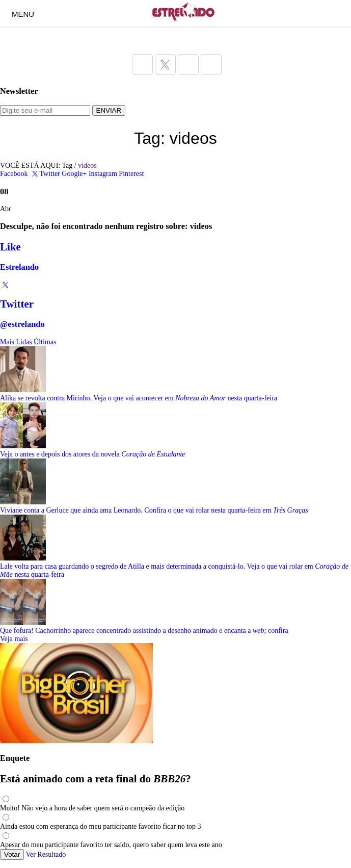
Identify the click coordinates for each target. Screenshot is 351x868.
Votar (12, 854)
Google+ (74, 174)
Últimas (45, 342)
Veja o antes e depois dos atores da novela (93, 454)
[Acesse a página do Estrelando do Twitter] (165, 65)
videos (87, 165)
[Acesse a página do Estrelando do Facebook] (142, 65)
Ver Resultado (46, 854)
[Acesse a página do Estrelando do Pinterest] (211, 65)
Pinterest (131, 174)
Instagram (103, 174)
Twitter (45, 174)
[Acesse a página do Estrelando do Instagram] (188, 65)
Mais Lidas (16, 342)
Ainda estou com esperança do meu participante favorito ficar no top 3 (101, 826)
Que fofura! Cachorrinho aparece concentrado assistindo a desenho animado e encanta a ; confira (144, 631)
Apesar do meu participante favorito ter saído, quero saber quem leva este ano (111, 845)
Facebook (14, 174)
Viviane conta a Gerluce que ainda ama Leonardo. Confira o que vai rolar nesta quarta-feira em (154, 510)
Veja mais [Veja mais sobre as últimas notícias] (14, 639)
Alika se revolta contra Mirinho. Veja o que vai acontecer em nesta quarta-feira (139, 398)
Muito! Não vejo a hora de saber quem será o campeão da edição (92, 808)
